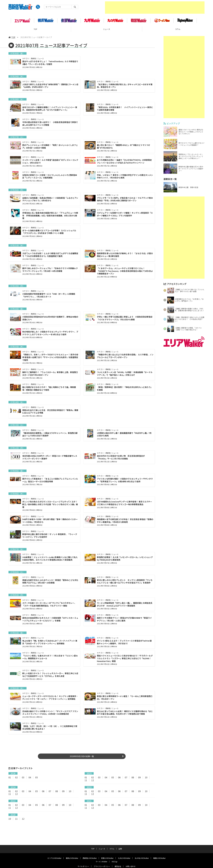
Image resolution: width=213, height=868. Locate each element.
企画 (120, 842)
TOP (35, 29)
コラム (112, 842)
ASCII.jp (115, 855)
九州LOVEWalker (124, 851)
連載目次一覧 (170, 179)
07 (126, 778)
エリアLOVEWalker (54, 851)
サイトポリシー (83, 859)
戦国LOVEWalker (159, 851)
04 (30, 778)
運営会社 (118, 859)
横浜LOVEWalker (72, 851)
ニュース (107, 29)
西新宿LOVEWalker (90, 851)
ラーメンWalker (101, 855)
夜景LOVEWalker (107, 851)
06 (119, 778)
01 (10, 778)
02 (16, 778)
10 (146, 778)
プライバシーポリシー (102, 859)
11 (86, 780)
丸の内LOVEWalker (142, 851)
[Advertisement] (155, 8)
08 (133, 778)
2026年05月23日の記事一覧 (82, 757)
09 (139, 778)
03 (23, 778)
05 (37, 778)
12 (93, 780)
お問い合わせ (131, 859)
